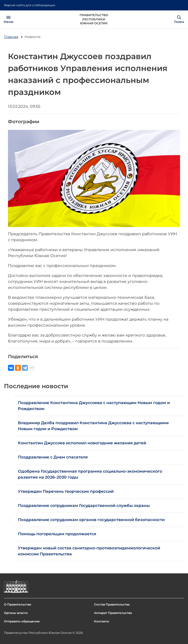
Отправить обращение (22, 621)
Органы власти (16, 613)
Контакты (102, 621)
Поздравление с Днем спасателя (53, 457)
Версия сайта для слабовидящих (30, 5)
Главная (11, 37)
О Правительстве (18, 604)
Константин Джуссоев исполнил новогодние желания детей (82, 443)
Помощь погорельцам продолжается (57, 534)
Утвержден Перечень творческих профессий (66, 491)
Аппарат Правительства (113, 613)
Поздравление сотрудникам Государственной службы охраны (84, 506)
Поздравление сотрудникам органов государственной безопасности (91, 520)
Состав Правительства (112, 604)
